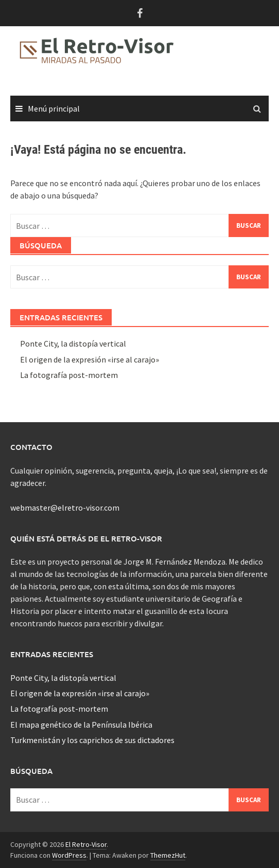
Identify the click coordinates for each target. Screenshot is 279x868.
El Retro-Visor (86, 844)
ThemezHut (168, 855)
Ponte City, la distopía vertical (73, 343)
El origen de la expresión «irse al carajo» (90, 359)
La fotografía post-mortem (69, 375)
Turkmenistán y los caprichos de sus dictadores (92, 740)
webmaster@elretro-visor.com (65, 508)
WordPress (69, 855)
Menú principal (54, 109)
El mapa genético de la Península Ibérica (81, 725)
